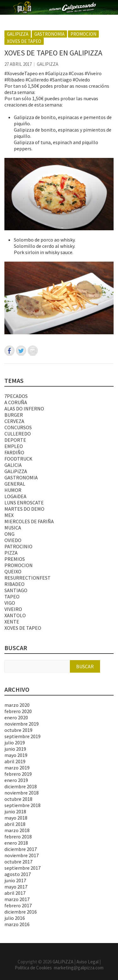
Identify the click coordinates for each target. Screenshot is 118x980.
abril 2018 (15, 824)
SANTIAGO (16, 590)
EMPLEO (14, 446)
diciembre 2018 (21, 786)
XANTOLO (15, 615)
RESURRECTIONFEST (28, 578)
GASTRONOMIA (49, 34)
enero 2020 (16, 717)
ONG (9, 534)
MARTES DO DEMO (24, 509)
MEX (9, 515)
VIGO (10, 603)
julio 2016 (15, 918)
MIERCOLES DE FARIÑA (29, 521)
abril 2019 (15, 761)
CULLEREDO (18, 434)
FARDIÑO (14, 452)
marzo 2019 (17, 768)
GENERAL (15, 484)
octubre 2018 (18, 799)
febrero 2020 (18, 711)
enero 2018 (16, 843)
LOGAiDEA (15, 496)
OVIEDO (13, 540)
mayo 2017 (16, 887)
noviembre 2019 (22, 724)
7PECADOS (16, 396)
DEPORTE (15, 440)
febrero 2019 (18, 774)
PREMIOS (15, 559)
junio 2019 (15, 749)
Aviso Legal (87, 962)
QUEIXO (13, 571)
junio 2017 (15, 880)
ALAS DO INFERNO (24, 409)
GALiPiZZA (18, 34)
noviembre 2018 (22, 793)
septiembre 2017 (22, 868)
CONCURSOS (18, 427)
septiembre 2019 (22, 736)
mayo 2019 (16, 755)
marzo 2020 (17, 705)
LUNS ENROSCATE (24, 503)
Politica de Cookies (34, 968)
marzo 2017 (17, 899)
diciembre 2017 (21, 849)
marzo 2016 (17, 924)
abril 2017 (15, 893)
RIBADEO (14, 584)
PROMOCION (83, 34)
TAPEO (12, 597)
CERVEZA (14, 421)
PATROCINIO (18, 546)
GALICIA (13, 465)
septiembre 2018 (22, 805)
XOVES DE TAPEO (24, 41)
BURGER (14, 415)
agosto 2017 (18, 874)
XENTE (12, 622)
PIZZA (11, 553)
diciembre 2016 (21, 912)
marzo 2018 (17, 830)
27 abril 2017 (18, 64)
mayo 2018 (16, 818)
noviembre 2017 (22, 855)
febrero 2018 (18, 837)
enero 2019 (16, 780)
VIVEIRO (13, 609)
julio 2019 (15, 743)
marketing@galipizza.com (79, 968)
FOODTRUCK (18, 459)
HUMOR (13, 490)
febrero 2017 (18, 905)
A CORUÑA (16, 402)
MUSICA (13, 528)
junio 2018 (15, 811)
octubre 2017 (18, 862)
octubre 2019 (18, 730)
